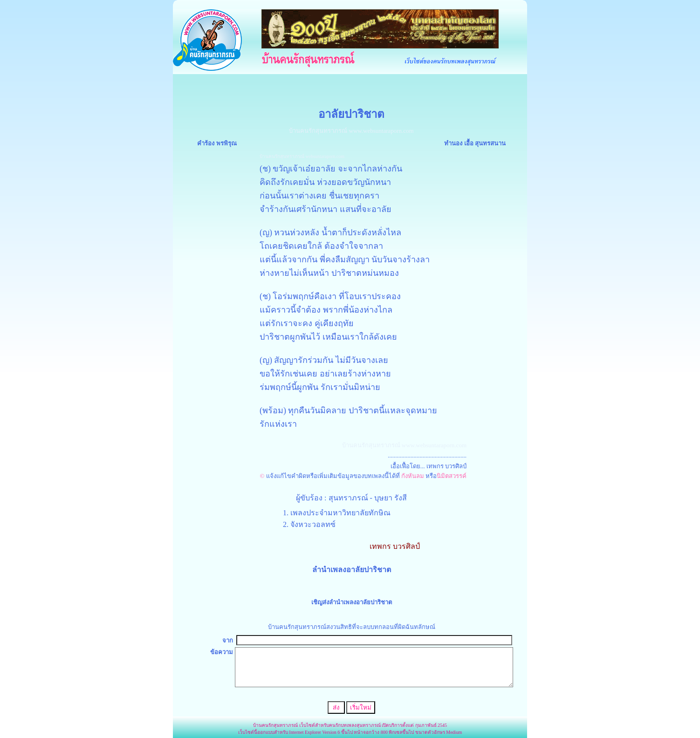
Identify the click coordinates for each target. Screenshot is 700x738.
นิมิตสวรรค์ (452, 476)
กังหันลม (412, 476)
